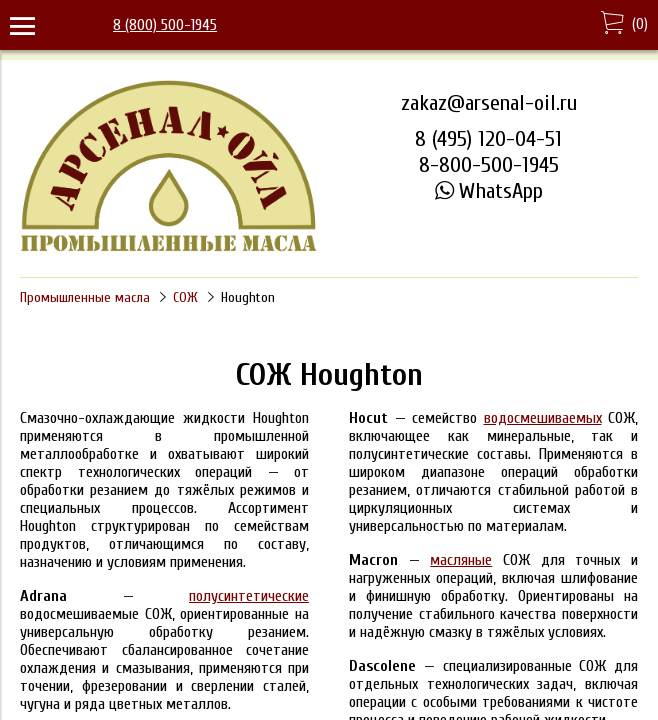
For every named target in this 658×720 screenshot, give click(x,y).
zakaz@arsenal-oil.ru (489, 103)
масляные (461, 560)
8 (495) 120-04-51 (488, 139)
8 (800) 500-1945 (165, 25)
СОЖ (185, 297)
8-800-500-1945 (489, 165)
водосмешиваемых (543, 418)
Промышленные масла (85, 297)
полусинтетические (249, 596)
